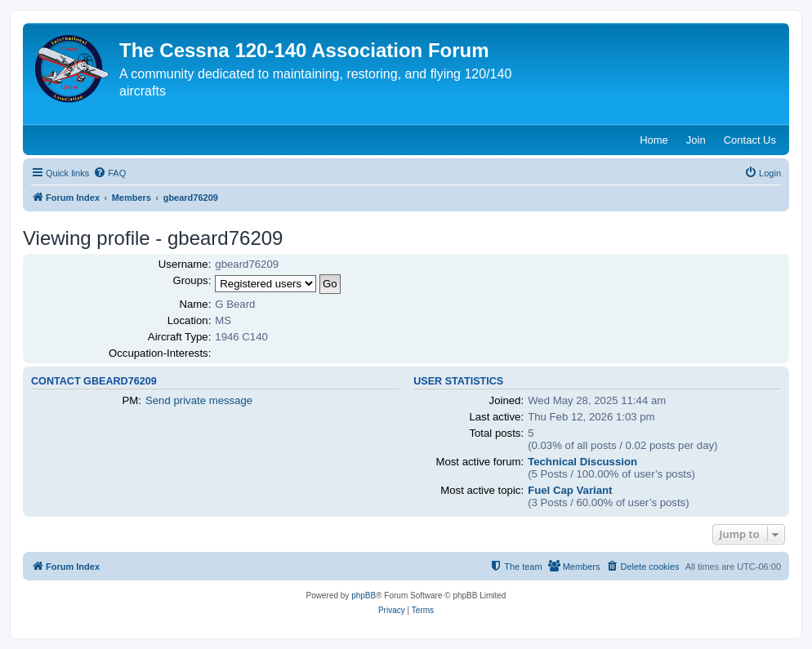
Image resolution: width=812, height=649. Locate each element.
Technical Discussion (582, 462)
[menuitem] (109, 173)
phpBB (364, 596)
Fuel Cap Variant (570, 490)
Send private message (199, 400)
